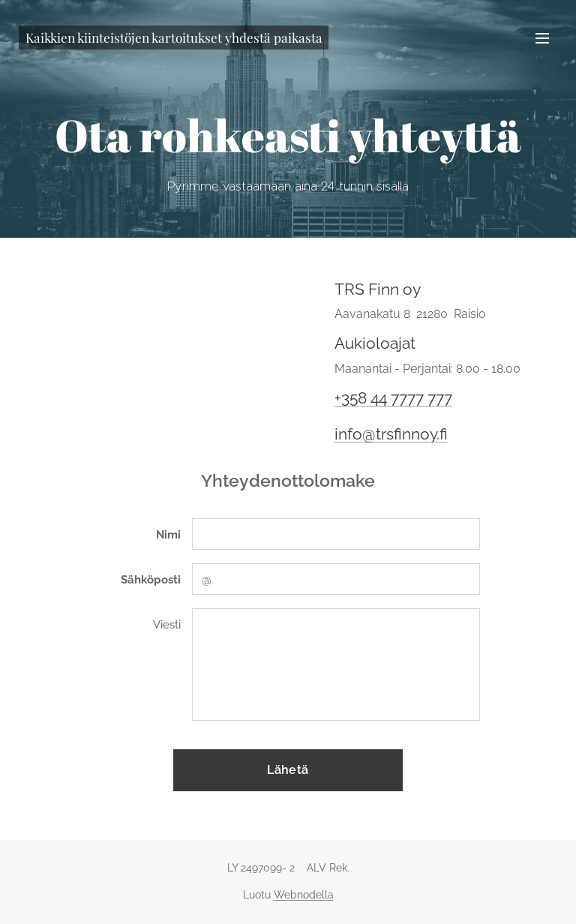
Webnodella (304, 895)
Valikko (542, 38)
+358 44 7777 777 (393, 398)
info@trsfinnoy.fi (391, 434)
